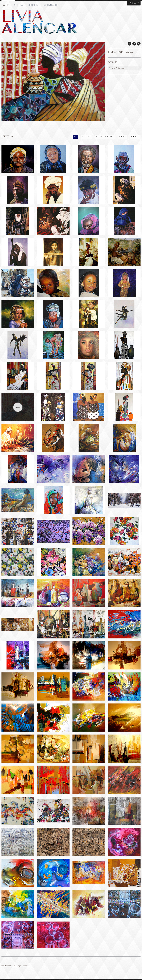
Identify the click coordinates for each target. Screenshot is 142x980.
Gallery (6, 5)
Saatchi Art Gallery (51, 5)
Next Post (134, 44)
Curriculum (33, 5)
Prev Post (130, 44)
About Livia (19, 5)
